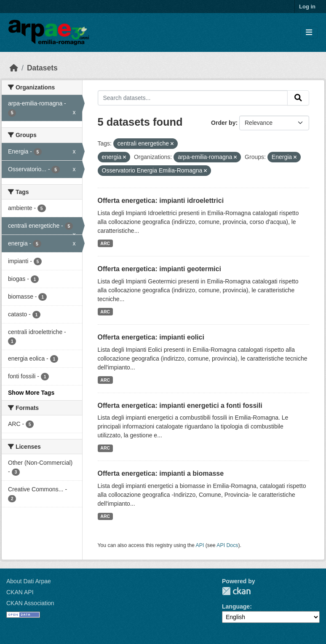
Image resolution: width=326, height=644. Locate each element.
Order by (223, 123)
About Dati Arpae (29, 581)
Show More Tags (31, 393)
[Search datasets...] (193, 98)
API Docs (227, 545)
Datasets (42, 68)
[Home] (14, 68)
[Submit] (298, 98)
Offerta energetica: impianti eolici (151, 337)
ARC (105, 243)
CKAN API (20, 592)
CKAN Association (30, 603)
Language (236, 606)
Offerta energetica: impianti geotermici (159, 269)
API (200, 545)
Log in (307, 7)
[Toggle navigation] (309, 33)
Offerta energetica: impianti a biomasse (161, 473)
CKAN (236, 591)
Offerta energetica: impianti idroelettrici (161, 201)
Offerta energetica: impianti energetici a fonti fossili (180, 406)
